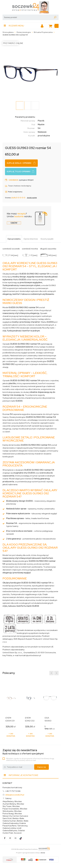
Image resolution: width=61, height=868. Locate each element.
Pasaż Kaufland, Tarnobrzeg (15, 826)
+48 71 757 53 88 (13, 791)
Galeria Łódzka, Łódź (12, 828)
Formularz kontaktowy (12, 787)
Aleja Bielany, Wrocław (12, 801)
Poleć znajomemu (14, 192)
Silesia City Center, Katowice (15, 816)
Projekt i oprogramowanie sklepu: (31, 853)
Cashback (13, 180)
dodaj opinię (32, 198)
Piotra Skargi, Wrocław (12, 814)
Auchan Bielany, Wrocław (13, 804)
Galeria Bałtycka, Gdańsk (14, 831)
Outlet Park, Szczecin (12, 833)
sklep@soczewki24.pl (15, 795)
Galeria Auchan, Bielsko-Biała (15, 821)
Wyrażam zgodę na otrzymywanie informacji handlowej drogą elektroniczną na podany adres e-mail (30, 759)
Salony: (9, 798)
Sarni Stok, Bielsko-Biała (13, 818)
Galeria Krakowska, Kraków (14, 823)
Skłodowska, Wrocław (12, 811)
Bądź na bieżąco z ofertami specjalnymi (23, 752)
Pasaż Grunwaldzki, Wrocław (15, 809)
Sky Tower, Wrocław (11, 806)
